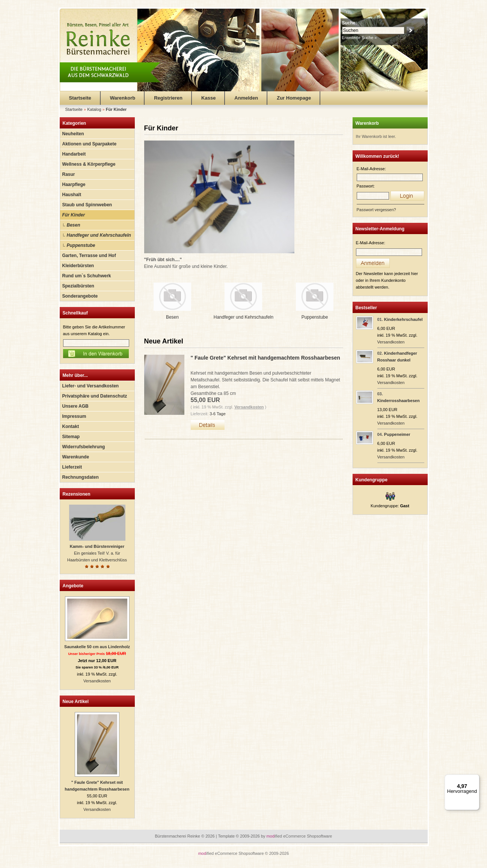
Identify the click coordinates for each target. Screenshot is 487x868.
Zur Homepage (294, 98)
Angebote (73, 586)
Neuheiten (73, 134)
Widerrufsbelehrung (84, 447)
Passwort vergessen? (376, 210)
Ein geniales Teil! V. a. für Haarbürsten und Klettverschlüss (97, 553)
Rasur (69, 174)
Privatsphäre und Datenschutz (95, 396)
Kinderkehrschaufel (403, 319)
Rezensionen (77, 494)
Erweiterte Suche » (360, 38)
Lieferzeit (72, 467)
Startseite (80, 98)
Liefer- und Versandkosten (91, 386)
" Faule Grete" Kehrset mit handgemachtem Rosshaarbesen (265, 358)
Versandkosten (97, 681)
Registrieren (168, 98)
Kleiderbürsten (78, 266)
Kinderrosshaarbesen (399, 401)
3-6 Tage (218, 414)
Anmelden (246, 98)
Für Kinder (74, 215)
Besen (74, 225)
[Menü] (475, 779)
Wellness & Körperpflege (89, 164)
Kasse (208, 98)
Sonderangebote (80, 296)
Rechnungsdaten (81, 477)
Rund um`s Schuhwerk (87, 276)
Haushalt (72, 195)
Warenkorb (123, 98)
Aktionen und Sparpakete (90, 144)
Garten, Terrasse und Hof (89, 256)
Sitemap (71, 437)
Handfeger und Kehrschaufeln (99, 235)
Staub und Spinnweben (87, 205)
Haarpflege (74, 184)
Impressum (74, 416)
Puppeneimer (397, 434)
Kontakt (71, 426)
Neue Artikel (76, 702)
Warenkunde (76, 457)
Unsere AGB (75, 406)
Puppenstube (81, 245)
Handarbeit (74, 154)
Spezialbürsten (78, 286)
